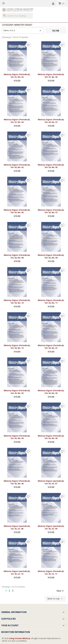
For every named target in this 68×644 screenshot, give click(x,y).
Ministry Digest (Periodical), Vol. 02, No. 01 (51, 121)
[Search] (17, 16)
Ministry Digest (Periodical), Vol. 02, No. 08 (17, 256)
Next (61, 591)
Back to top (55, 599)
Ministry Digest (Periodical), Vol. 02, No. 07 (51, 211)
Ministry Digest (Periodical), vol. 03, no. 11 (51, 573)
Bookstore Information (16, 632)
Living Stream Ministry (19, 638)
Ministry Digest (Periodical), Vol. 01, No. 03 (51, 76)
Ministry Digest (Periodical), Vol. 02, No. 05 (51, 166)
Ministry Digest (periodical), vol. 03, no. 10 (17, 573)
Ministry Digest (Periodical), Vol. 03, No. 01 (51, 347)
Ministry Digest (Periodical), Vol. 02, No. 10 (17, 302)
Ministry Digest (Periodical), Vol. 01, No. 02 (17, 76)
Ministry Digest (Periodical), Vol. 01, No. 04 (17, 121)
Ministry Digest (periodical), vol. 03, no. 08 (17, 527)
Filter (56, 31)
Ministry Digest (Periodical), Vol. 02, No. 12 (17, 347)
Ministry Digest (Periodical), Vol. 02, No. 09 (51, 256)
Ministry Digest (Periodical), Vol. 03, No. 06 (17, 482)
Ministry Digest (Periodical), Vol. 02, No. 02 (17, 166)
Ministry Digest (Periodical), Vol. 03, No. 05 (51, 437)
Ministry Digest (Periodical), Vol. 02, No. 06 (17, 211)
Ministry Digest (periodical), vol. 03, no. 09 (51, 527)
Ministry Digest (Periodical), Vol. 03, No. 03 (51, 392)
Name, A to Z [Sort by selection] (23, 31)
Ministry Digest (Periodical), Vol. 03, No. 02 (17, 392)
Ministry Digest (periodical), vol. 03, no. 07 (51, 482)
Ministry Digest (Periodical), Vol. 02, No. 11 (51, 302)
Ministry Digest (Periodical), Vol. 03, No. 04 (17, 437)
